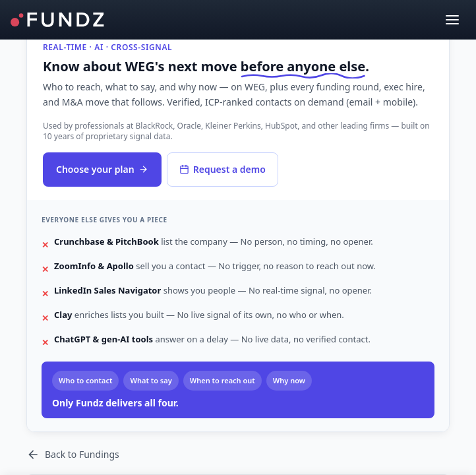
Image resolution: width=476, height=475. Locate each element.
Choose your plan (102, 169)
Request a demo (223, 169)
